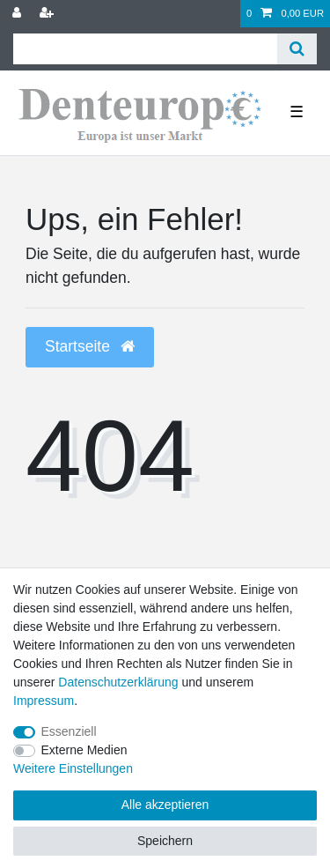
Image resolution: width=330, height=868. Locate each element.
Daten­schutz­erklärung (118, 682)
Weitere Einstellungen (73, 768)
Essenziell (69, 731)
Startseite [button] (90, 346)
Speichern (165, 841)
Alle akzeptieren (165, 805)
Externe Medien (84, 750)
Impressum (44, 701)
